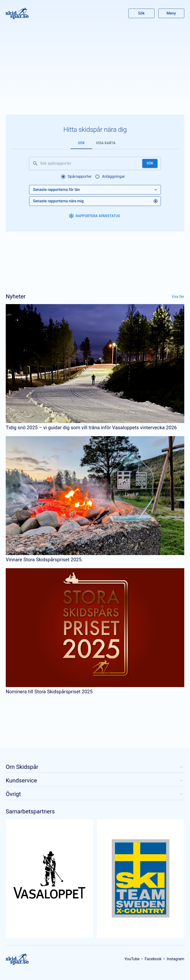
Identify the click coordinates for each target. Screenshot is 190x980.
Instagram (175, 959)
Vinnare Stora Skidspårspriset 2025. (44, 560)
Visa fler (178, 296)
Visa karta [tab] (106, 143)
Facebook (153, 959)
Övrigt (95, 794)
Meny (171, 13)
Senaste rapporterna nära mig (95, 201)
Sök (142, 13)
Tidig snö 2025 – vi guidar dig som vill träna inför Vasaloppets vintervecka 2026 (91, 428)
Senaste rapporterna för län (95, 190)
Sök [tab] (81, 143)
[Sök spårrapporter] (90, 163)
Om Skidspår (95, 767)
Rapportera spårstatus (95, 216)
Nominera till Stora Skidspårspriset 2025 (49, 692)
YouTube (132, 959)
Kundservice (95, 781)
